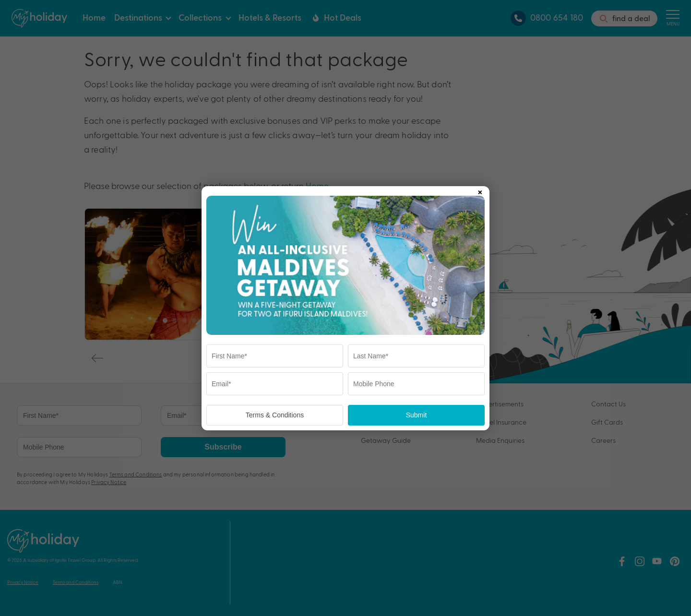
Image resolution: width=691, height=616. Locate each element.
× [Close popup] (480, 190)
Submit (417, 415)
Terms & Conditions (275, 415)
